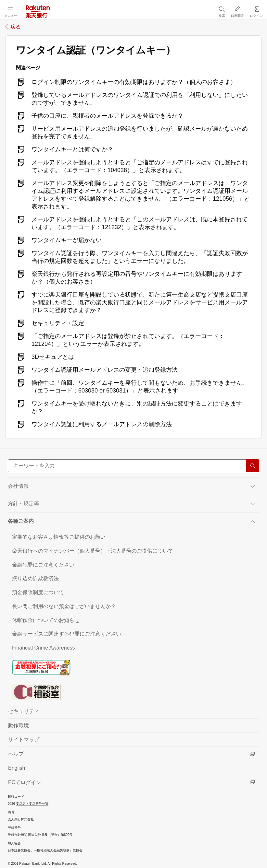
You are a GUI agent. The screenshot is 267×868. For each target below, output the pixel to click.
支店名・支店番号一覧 (32, 804)
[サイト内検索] (133, 466)
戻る (16, 27)
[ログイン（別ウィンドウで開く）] (256, 12)
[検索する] (253, 466)
